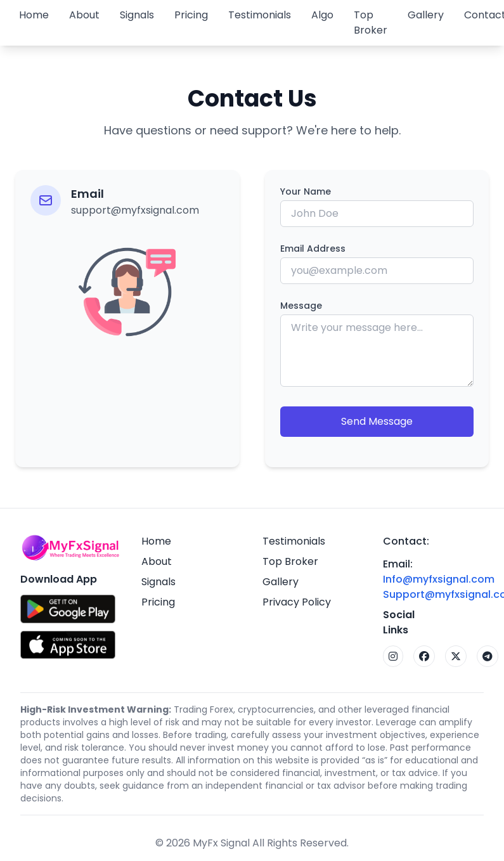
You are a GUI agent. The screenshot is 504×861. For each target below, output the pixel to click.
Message (301, 306)
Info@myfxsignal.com (439, 579)
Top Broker (371, 23)
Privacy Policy (297, 602)
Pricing (191, 15)
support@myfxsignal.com (135, 210)
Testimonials (260, 15)
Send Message (377, 421)
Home (34, 15)
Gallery (426, 15)
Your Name (306, 191)
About (84, 15)
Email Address (313, 249)
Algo (322, 15)
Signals (137, 15)
